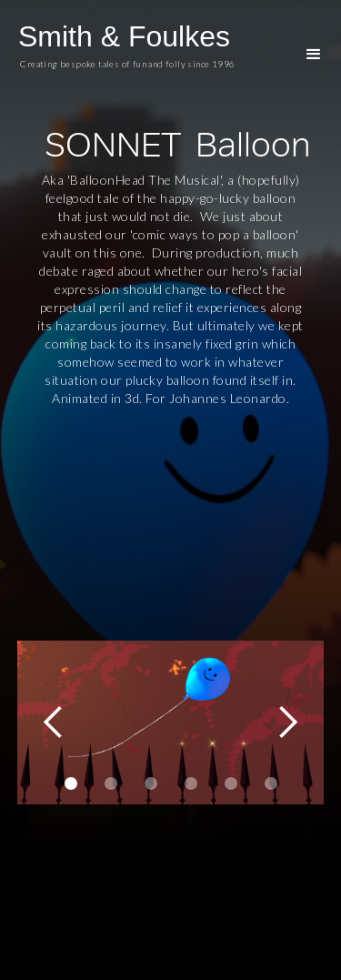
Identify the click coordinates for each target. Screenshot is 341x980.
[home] (136, 50)
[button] (314, 55)
